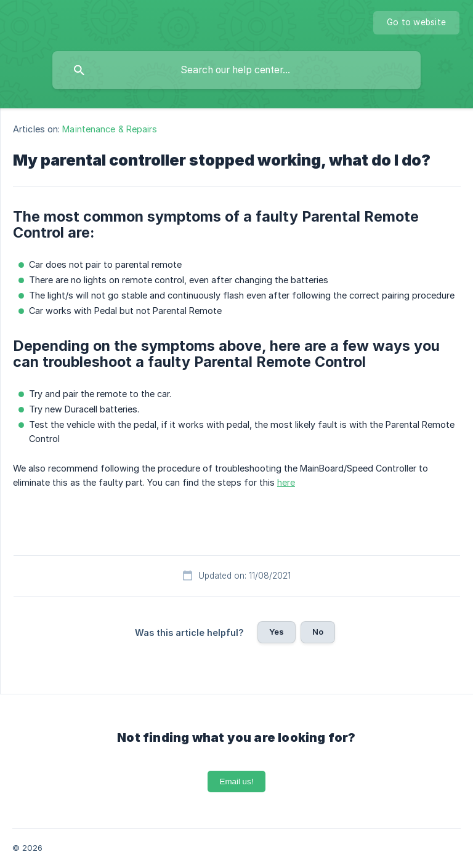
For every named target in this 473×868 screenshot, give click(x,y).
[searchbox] (236, 70)
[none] (416, 23)
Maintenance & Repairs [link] (110, 129)
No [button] (318, 632)
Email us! (237, 782)
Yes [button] (277, 632)
